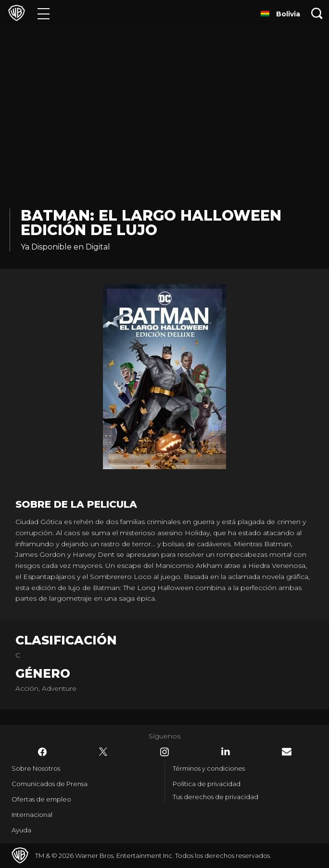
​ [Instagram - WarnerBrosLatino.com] (164, 752)
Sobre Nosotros (36, 768)
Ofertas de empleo (41, 799)
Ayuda (21, 830)
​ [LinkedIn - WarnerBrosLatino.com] (226, 751)
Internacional (32, 815)
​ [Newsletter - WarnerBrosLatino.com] (287, 752)
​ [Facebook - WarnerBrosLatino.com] (42, 752)
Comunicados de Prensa (50, 784)
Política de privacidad (207, 784)
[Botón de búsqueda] (317, 13)
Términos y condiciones (209, 768)
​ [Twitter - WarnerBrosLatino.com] (103, 752)
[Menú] (44, 13)
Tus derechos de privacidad (215, 797)
